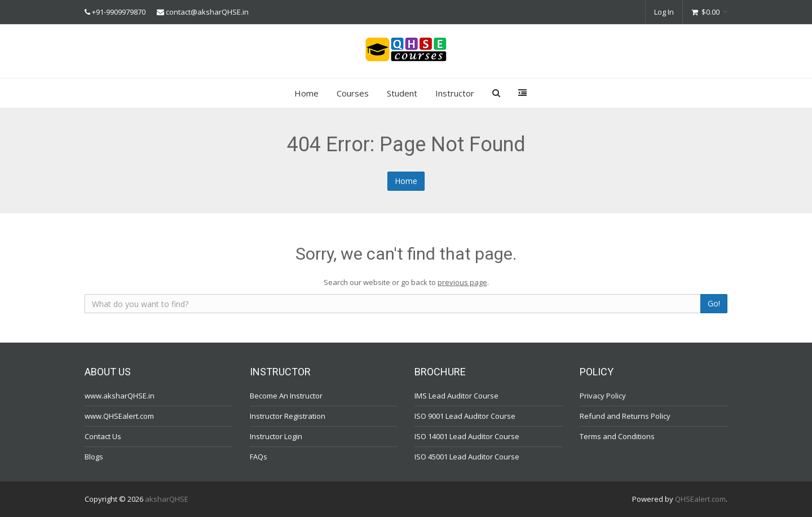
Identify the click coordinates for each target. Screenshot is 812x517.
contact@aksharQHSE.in (207, 12)
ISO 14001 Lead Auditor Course (467, 436)
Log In (664, 12)
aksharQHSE (167, 499)
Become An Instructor (286, 396)
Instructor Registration (288, 416)
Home (306, 93)
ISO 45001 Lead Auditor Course (467, 457)
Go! (714, 303)
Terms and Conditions (617, 436)
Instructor (455, 93)
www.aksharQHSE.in (120, 396)
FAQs (259, 457)
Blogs (94, 457)
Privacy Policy (603, 396)
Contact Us (103, 436)
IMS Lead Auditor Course (456, 396)
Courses (353, 93)
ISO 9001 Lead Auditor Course (465, 416)
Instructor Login (276, 436)
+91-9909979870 (119, 12)
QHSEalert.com (700, 499)
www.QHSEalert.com (119, 416)
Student (402, 93)
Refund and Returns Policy (625, 416)
